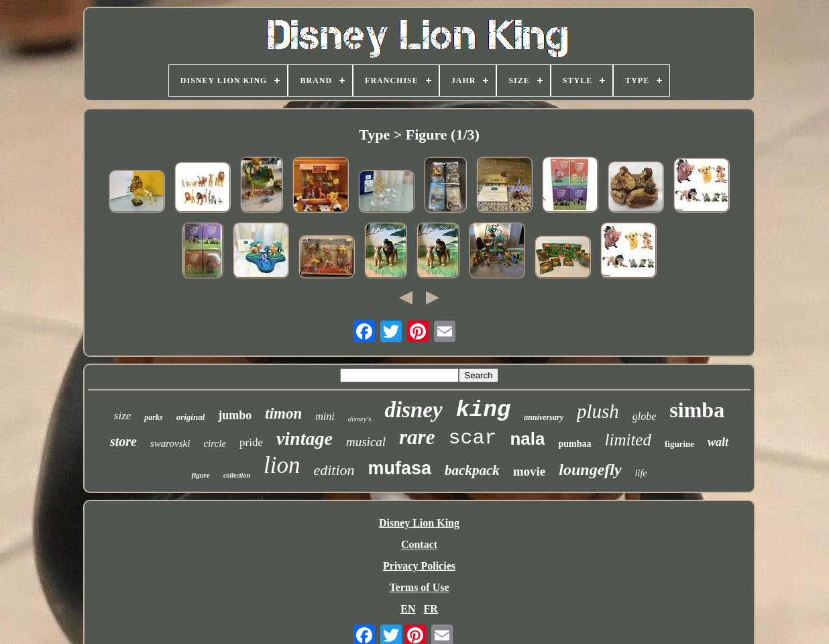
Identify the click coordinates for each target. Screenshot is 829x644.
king (484, 410)
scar (472, 438)
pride (251, 442)
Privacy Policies (419, 566)
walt (718, 442)
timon (283, 414)
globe (645, 416)
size (123, 416)
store (123, 441)
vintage (305, 438)
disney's (360, 419)
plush (598, 411)
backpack (472, 470)
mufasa (400, 468)
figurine (679, 444)
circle (215, 443)
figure (201, 475)
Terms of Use (419, 587)
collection (237, 475)
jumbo (235, 415)
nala (527, 439)
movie (530, 471)
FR (430, 609)
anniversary (544, 417)
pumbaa (574, 444)
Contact (419, 544)
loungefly (590, 470)
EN (408, 609)
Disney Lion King (419, 523)
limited (628, 440)
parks (153, 417)
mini (325, 416)
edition (334, 470)
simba (697, 410)
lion (282, 465)
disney (413, 410)
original (191, 417)
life (641, 473)
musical (366, 442)
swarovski (170, 443)
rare (417, 437)
